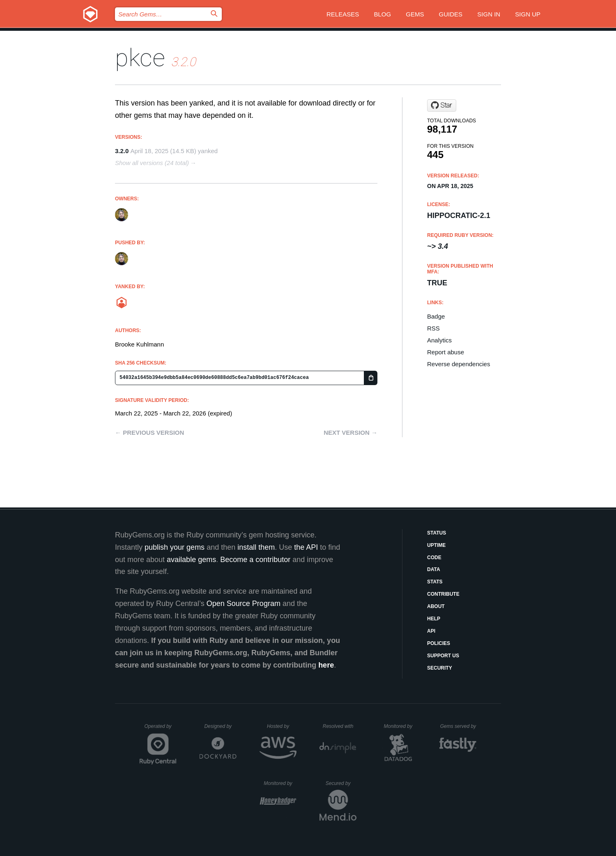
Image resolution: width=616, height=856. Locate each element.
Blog (382, 14)
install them (256, 547)
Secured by (341, 783)
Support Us (443, 656)
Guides (451, 14)
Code (434, 558)
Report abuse (446, 352)
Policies (439, 643)
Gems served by (459, 726)
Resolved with (340, 726)
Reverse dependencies (459, 364)
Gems (415, 14)
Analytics (439, 340)
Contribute (443, 594)
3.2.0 (122, 151)
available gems (191, 560)
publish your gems (175, 547)
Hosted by (282, 726)
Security (440, 668)
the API (306, 547)
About (436, 606)
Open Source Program (244, 604)
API (431, 631)
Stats (435, 582)
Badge (436, 316)
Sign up (528, 14)
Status (437, 533)
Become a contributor (255, 560)
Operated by (161, 729)
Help (434, 619)
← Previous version (149, 433)
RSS (433, 328)
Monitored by (400, 726)
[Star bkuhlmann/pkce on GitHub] (442, 106)
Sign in (489, 14)
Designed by (220, 726)
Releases (343, 14)
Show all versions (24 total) (152, 163)
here (326, 665)
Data (434, 569)
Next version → (351, 433)
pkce (140, 58)
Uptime (436, 545)
